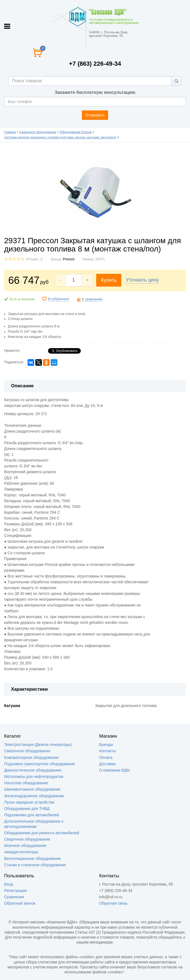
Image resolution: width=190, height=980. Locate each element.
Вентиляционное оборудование (33, 859)
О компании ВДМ (115, 770)
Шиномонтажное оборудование (32, 789)
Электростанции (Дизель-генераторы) (38, 745)
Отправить (95, 115)
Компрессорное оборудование (31, 757)
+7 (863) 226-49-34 (95, 64)
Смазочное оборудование (38, 132)
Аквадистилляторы (21, 852)
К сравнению (92, 299)
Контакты (108, 751)
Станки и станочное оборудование (35, 865)
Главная (10, 132)
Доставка (108, 764)
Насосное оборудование (26, 783)
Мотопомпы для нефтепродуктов (34, 777)
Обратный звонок (20, 903)
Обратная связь (113, 903)
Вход (9, 884)
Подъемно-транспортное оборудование (40, 764)
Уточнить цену (142, 280)
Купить (109, 280)
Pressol (69, 259)
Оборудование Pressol (76, 132)
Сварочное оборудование (27, 839)
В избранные (58, 299)
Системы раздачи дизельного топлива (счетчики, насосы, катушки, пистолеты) (60, 137)
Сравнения (14, 897)
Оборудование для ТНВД (27, 809)
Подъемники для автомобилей (32, 815)
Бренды (106, 745)
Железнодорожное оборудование (34, 796)
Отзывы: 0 (34, 259)
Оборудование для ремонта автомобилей (42, 833)
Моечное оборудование (25, 846)
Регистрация (15, 891)
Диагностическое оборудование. (33, 770)
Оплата (106, 757)
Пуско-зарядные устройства (29, 802)
